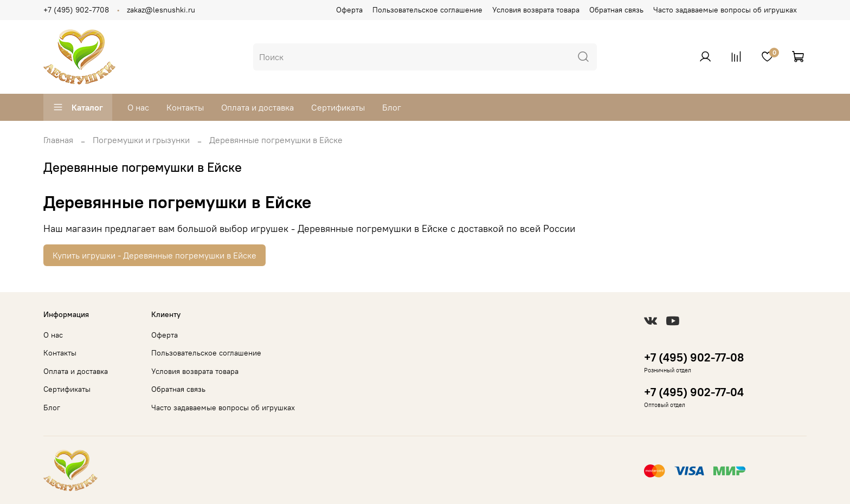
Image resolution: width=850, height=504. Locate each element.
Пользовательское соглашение (427, 10)
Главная (58, 140)
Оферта (349, 10)
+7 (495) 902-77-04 (694, 392)
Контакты (185, 107)
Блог (392, 107)
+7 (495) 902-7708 (76, 10)
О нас (138, 107)
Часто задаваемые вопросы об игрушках (725, 10)
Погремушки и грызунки (141, 140)
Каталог (78, 107)
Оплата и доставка (257, 107)
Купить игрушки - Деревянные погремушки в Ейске (154, 255)
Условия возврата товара (536, 10)
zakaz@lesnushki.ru (161, 10)
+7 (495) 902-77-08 (694, 357)
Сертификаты (338, 107)
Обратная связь (616, 10)
